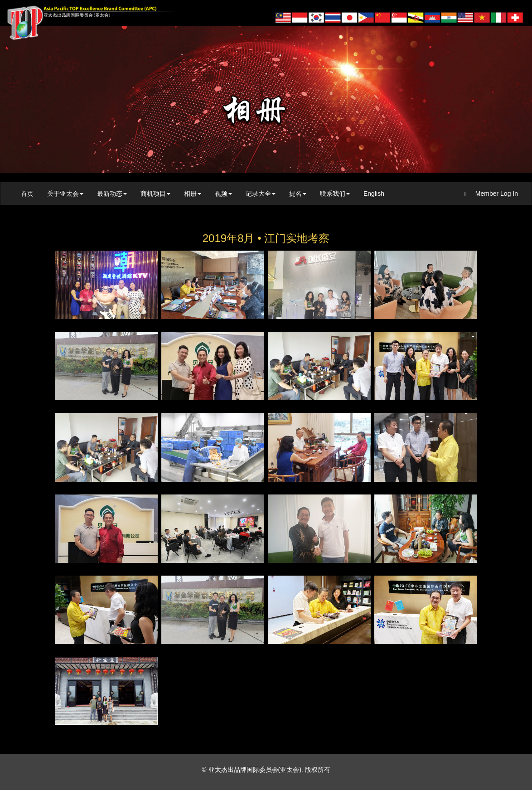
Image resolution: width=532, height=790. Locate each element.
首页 (27, 194)
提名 (298, 194)
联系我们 (335, 194)
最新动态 (112, 194)
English (374, 194)
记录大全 (261, 194)
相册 (193, 194)
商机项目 (155, 194)
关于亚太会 (65, 194)
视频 (223, 194)
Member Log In (491, 194)
